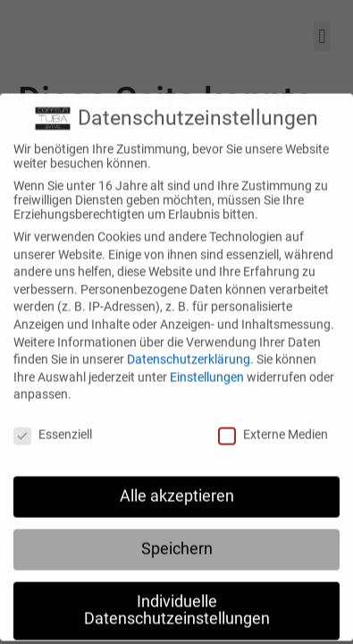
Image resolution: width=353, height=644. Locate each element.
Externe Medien (273, 427)
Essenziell (53, 427)
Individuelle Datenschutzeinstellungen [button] (177, 602)
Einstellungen (207, 369)
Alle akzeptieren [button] (177, 487)
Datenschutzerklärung (189, 352)
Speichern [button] (177, 540)
